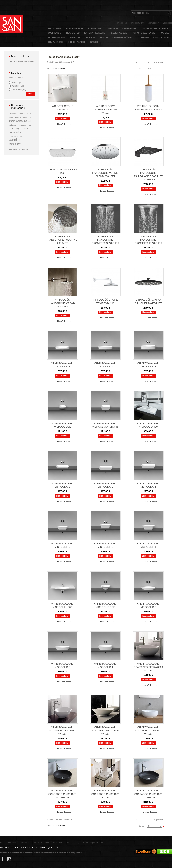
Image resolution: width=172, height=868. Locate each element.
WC (31, 114)
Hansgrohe (19, 114)
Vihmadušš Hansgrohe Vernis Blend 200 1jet (105, 173)
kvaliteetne (21, 121)
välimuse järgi (18, 86)
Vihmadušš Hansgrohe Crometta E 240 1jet (148, 240)
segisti (12, 128)
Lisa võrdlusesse (64, 124)
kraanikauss (26, 117)
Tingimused (26, 843)
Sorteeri (142, 69)
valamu (12, 132)
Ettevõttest (13, 843)
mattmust (12, 125)
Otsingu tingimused (54, 843)
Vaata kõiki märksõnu (18, 149)
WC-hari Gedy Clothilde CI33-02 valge (105, 109)
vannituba (16, 140)
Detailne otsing (72, 843)
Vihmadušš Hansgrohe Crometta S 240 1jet (105, 240)
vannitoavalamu (15, 136)
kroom (12, 121)
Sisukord (38, 843)
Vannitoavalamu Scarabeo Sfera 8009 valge (148, 667)
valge (19, 132)
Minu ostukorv (138, 23)
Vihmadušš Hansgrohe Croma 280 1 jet (62, 303)
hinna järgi (16, 82)
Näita (138, 62)
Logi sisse (168, 23)
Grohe (11, 114)
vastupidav (15, 144)
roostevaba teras (24, 125)
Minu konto (122, 23)
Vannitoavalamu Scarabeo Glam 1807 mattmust (62, 794)
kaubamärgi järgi (19, 89)
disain (11, 117)
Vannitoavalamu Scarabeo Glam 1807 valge (148, 730)
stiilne (26, 128)
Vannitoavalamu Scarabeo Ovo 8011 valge (62, 730)
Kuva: (50, 68)
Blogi (2, 843)
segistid (19, 129)
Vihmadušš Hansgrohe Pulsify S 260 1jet (63, 240)
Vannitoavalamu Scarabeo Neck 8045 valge (105, 730)
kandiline (18, 117)
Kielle (26, 114)
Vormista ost (153, 23)
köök (29, 121)
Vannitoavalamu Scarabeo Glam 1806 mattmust (148, 794)
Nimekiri (61, 68)
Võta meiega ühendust (93, 843)
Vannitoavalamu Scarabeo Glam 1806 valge (105, 794)
